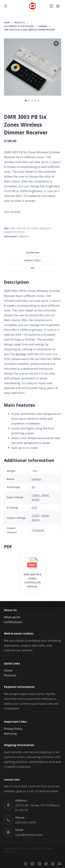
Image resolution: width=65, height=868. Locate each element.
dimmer (21, 354)
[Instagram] (32, 864)
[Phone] (53, 864)
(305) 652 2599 (25, 822)
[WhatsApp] (46, 864)
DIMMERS (24, 236)
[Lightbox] (56, 43)
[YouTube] (39, 864)
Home (8, 670)
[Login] (58, 6)
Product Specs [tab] (32, 260)
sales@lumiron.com (29, 835)
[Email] (60, 864)
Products (10, 675)
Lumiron (36, 479)
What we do (12, 617)
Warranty (10, 733)
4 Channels (38, 530)
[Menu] (6, 6)
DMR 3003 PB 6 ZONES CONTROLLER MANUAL (32, 581)
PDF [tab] (33, 268)
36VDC (36, 499)
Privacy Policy (13, 729)
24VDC (45, 495)
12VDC (36, 495)
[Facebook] (26, 864)
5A (33, 487)
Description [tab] (33, 253)
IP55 (34, 508)
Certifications (13, 622)
